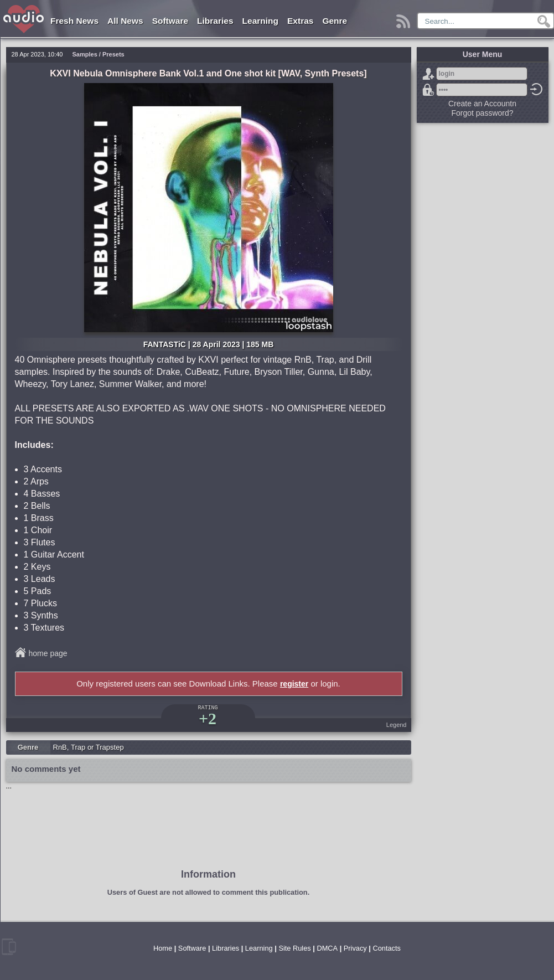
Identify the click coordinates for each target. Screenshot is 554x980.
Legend (397, 725)
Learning (260, 21)
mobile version (9, 947)
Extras (300, 21)
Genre (335, 21)
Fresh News (74, 21)
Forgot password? (428, 90)
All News (125, 21)
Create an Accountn (482, 104)
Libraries (215, 21)
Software (170, 21)
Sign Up (428, 74)
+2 (208, 718)
